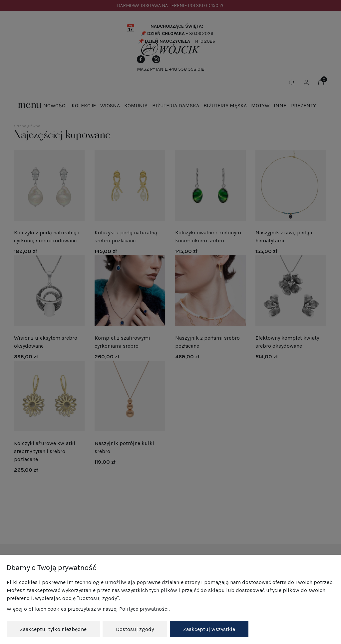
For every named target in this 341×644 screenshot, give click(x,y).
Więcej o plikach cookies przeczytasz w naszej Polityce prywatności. (88, 609)
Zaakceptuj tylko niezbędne (53, 629)
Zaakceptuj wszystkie (209, 629)
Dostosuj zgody (135, 629)
